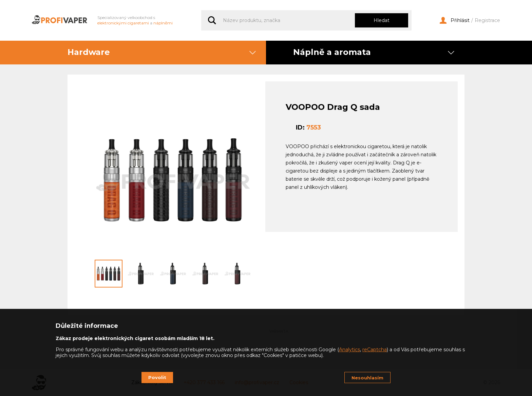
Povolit (157, 377)
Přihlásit (455, 21)
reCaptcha (375, 350)
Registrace (487, 21)
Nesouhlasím (367, 378)
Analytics (349, 350)
